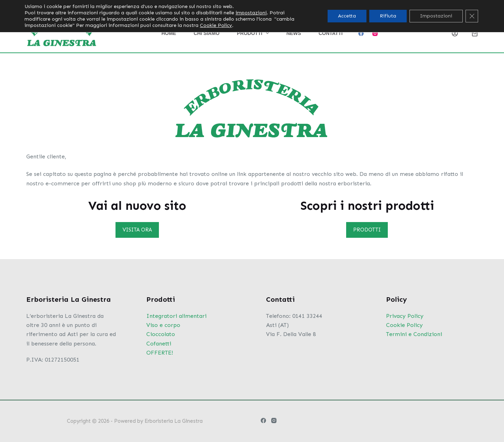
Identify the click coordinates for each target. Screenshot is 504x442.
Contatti (331, 33)
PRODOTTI (367, 230)
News (294, 33)
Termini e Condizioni (414, 334)
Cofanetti (159, 344)
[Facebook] (361, 33)
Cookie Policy (404, 325)
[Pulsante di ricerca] (473, 7)
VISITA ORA (137, 230)
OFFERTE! (160, 353)
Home (169, 33)
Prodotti (254, 33)
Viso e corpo (163, 325)
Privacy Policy (405, 316)
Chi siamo (206, 33)
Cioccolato (161, 334)
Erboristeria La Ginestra (174, 421)
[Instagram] (375, 33)
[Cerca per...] (431, 7)
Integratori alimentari (176, 316)
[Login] (455, 33)
